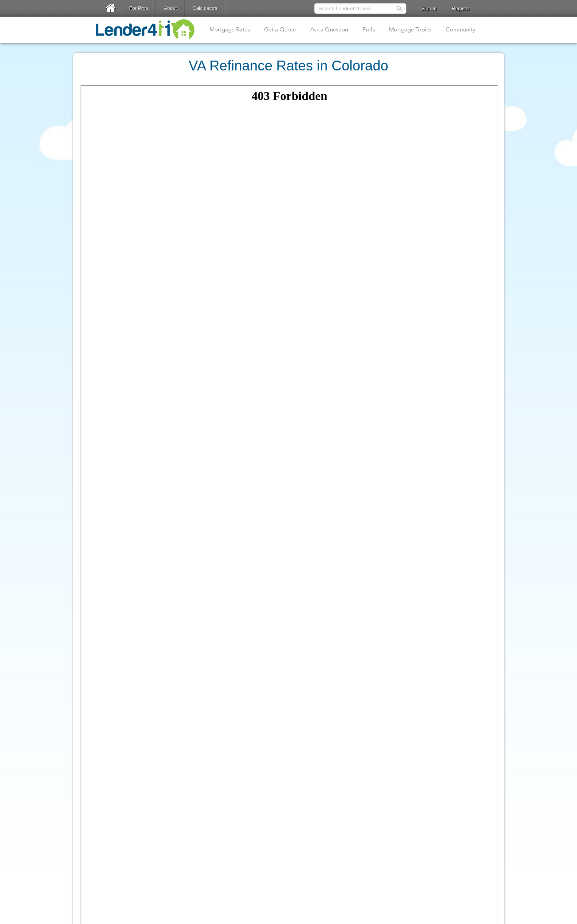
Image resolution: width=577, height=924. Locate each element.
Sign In (429, 9)
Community (460, 30)
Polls (369, 30)
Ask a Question (329, 30)
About (170, 8)
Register (461, 9)
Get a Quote (280, 30)
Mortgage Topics (410, 30)
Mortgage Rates (230, 30)
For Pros (139, 8)
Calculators (205, 8)
